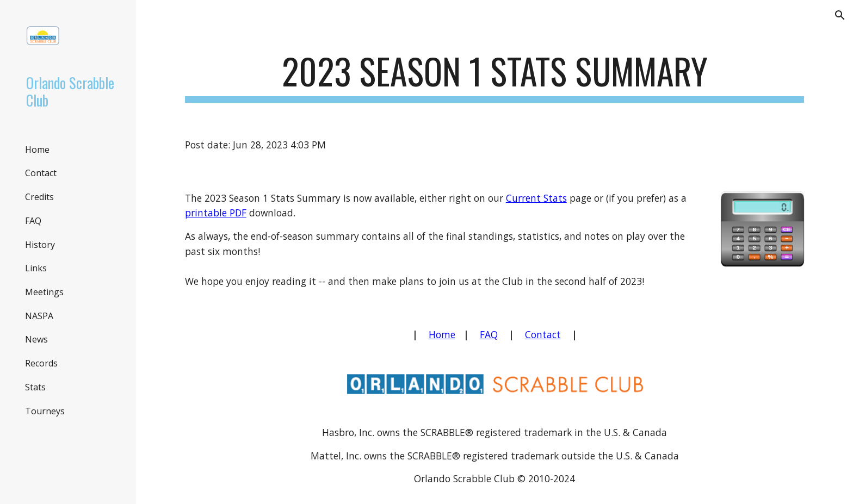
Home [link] (37, 150)
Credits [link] (39, 197)
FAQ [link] (33, 221)
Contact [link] (41, 173)
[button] (840, 15)
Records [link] (41, 363)
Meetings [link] (44, 292)
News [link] (36, 339)
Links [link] (36, 268)
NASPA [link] (39, 316)
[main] (495, 76)
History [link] (40, 245)
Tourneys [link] (45, 411)
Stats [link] (35, 387)
